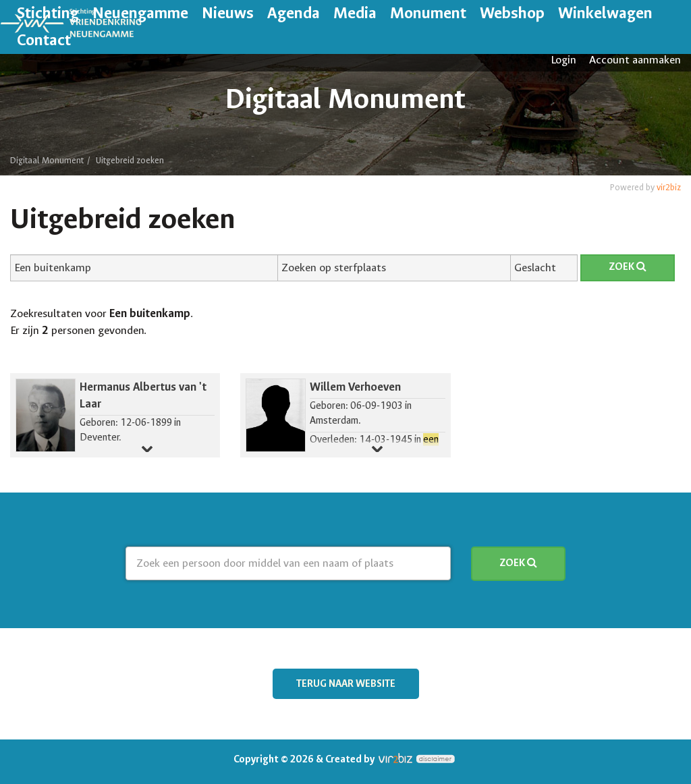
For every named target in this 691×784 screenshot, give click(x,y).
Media (355, 13)
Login (563, 60)
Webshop (512, 13)
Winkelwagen (605, 13)
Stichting (48, 13)
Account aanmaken (635, 60)
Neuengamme (140, 13)
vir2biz (669, 187)
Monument (428, 13)
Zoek (628, 267)
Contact (44, 40)
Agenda (294, 13)
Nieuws (228, 13)
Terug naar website (346, 684)
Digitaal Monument (47, 160)
